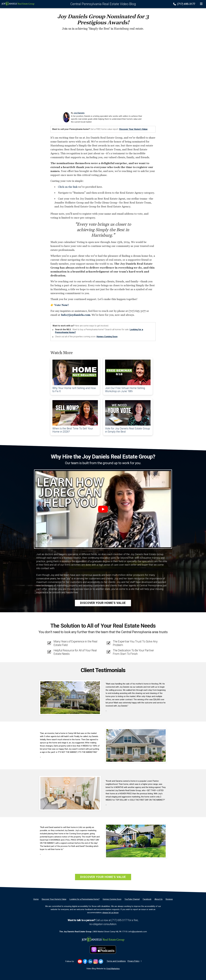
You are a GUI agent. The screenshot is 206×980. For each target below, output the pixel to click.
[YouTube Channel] (132, 899)
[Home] (17, 4)
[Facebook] (147, 899)
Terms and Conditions (116, 961)
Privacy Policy (133, 961)
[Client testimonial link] (70, 697)
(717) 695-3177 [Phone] (184, 4)
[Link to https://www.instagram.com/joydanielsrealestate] (96, 961)
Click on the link (68, 187)
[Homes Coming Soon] (112, 899)
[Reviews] (169, 899)
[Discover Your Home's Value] (54, 899)
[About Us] (159, 899)
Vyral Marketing (113, 969)
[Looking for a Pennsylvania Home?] (85, 899)
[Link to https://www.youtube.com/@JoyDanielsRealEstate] (80, 961)
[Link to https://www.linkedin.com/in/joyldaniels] (90, 961)
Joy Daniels (79, 113)
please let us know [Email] (110, 913)
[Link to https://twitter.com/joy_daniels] (101, 961)
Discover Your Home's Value (133, 129)
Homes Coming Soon (107, 337)
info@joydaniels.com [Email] (138, 932)
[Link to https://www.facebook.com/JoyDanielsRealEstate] (85, 961)
